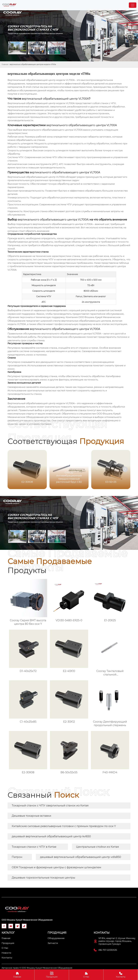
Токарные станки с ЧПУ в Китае (34, 847)
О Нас (86, 975)
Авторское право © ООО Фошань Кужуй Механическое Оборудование (37, 968)
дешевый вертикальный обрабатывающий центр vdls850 (81, 857)
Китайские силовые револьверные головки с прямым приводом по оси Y (64, 826)
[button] (125, 469)
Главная (5, 64)
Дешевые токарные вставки (31, 816)
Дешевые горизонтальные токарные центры (43, 878)
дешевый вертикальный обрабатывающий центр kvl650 (51, 836)
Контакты (121, 975)
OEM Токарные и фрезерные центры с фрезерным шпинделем (56, 867)
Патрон (17, 857)
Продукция (52, 975)
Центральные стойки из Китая (97, 847)
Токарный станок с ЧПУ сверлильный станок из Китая (50, 805)
